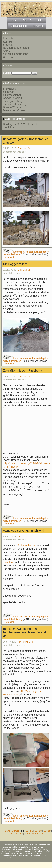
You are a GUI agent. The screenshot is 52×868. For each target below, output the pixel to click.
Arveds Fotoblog (12, 98)
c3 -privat (8, 92)
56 (31, 831)
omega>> (38, 834)
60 (49, 831)
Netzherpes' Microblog (16, 48)
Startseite (9, 39)
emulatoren (10, 127)
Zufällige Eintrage (14, 119)
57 (36, 831)
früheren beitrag (27, 545)
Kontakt (8, 42)
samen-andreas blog (15, 104)
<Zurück (16, 831)
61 (13, 834)
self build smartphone (16, 54)
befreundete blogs (15, 84)
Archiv (7, 51)
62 (17, 834)
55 (27, 831)
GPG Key (8, 57)
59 (45, 831)
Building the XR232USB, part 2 (20, 124)
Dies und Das (25, 148)
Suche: (8, 66)
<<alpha (7, 831)
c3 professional (12, 95)
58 (40, 831)
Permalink (9, 257)
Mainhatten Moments (15, 110)
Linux (21, 536)
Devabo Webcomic (14, 107)
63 (21, 834)
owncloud (9, 562)
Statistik (8, 45)
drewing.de (9, 89)
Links (7, 33)
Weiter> (29, 834)
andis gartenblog (13, 101)
